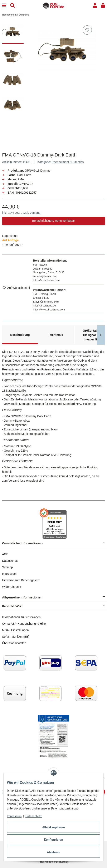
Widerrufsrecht (12, 587)
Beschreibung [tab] (20, 335)
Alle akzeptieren (53, 827)
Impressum (9, 574)
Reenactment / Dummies (68, 162)
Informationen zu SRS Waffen (21, 617)
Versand (35, 213)
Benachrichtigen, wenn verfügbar (53, 221)
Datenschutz (10, 561)
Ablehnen (54, 852)
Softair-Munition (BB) (16, 637)
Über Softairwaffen (14, 643)
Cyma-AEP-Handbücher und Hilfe (24, 624)
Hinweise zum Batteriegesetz (21, 580)
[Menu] (4, 6)
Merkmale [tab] (56, 335)
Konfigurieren (53, 840)
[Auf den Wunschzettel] (87, 30)
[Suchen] (13, 6)
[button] (95, 6)
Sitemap (7, 567)
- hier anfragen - (13, 245)
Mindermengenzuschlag (57, 862)
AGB (5, 554)
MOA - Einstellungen (15, 630)
